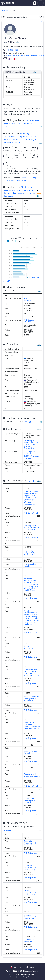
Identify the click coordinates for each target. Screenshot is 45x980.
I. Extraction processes (29, 941)
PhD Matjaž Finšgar (32, 632)
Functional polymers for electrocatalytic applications (30, 553)
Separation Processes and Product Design (31, 843)
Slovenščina (16, 967)
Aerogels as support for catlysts (32, 752)
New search (6, 10)
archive (25, 180)
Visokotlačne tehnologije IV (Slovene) (30, 801)
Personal (28, 123)
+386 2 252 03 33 (14, 971)
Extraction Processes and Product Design (31, 868)
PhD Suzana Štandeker (29, 321)
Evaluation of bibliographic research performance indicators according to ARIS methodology (20, 139)
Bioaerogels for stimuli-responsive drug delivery (31, 528)
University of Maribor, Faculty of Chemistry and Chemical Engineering (32, 444)
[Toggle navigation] (40, 3)
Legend (31, 481)
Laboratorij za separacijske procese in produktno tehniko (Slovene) (32, 455)
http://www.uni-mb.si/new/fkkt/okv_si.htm (24, 56)
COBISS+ (7, 126)
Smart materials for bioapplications (32, 648)
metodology (24, 133)
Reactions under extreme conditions (32, 775)
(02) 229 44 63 (11, 50)
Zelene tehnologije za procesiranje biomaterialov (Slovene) (32, 699)
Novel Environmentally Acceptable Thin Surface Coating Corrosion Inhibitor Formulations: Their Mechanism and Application (32, 617)
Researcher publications (15, 17)
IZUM (14, 974)
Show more (33, 277)
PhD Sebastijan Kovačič (30, 565)
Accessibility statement (27, 977)
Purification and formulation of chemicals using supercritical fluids (32, 673)
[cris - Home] (7, 3)
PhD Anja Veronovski (29, 299)
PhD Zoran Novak (31, 513)
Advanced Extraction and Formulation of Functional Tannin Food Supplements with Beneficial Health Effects (32, 584)
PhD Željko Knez (31, 598)
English (30, 967)
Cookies (13, 977)
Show (7, 281)
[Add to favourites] (41, 22)
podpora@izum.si (31, 971)
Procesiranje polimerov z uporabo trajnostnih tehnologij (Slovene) (32, 726)
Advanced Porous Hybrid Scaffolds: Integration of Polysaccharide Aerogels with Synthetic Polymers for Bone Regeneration (32, 498)
